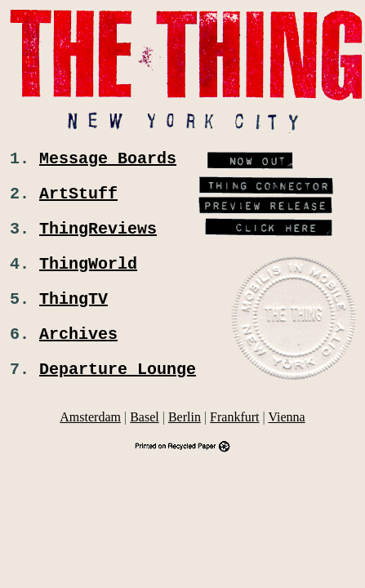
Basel (145, 440)
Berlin (185, 440)
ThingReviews (98, 237)
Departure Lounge (118, 391)
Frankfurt (234, 440)
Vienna (286, 440)
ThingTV (73, 314)
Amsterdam (90, 440)
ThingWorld (88, 276)
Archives (78, 352)
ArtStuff (78, 199)
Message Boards (108, 160)
